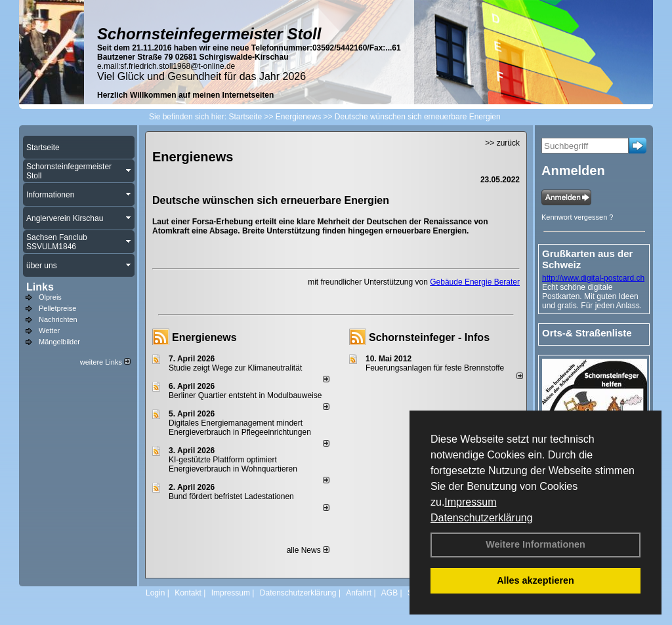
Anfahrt (359, 593)
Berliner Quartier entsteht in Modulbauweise (245, 395)
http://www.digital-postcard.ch (593, 278)
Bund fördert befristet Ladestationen (231, 496)
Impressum (470, 502)
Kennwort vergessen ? (577, 217)
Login (155, 593)
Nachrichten (58, 319)
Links (40, 287)
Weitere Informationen (535, 544)
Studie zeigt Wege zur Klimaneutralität (235, 368)
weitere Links (105, 362)
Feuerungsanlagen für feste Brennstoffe (435, 368)
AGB (389, 593)
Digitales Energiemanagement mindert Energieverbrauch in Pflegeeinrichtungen (240, 428)
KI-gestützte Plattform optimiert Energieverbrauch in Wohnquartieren (233, 464)
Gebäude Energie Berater (475, 282)
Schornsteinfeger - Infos (429, 337)
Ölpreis (50, 297)
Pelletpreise (57, 308)
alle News (308, 550)
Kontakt (188, 593)
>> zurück (502, 143)
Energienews (204, 337)
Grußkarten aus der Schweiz (587, 259)
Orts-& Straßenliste (587, 333)
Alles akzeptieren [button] (535, 580)
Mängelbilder (59, 342)
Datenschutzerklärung (482, 518)
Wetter (49, 331)
